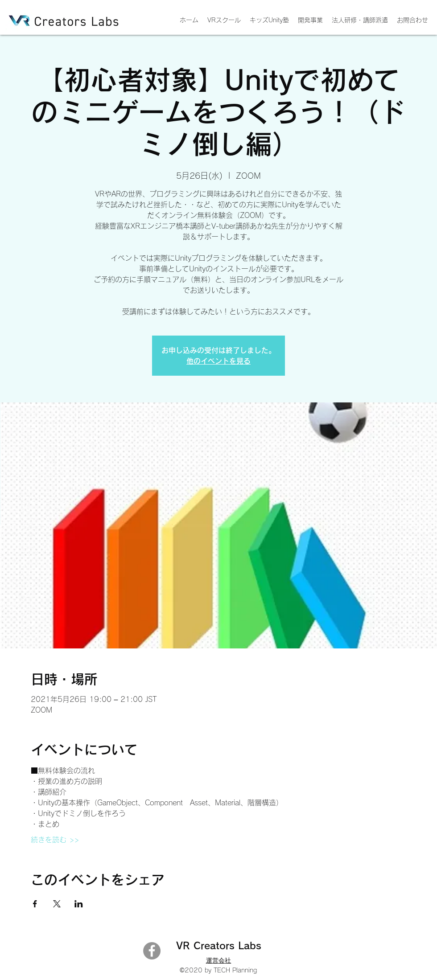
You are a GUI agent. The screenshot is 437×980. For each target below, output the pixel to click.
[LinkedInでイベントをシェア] (79, 904)
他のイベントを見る (218, 361)
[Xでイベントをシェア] (57, 904)
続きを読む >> (55, 840)
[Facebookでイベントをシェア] (35, 904)
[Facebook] (152, 951)
